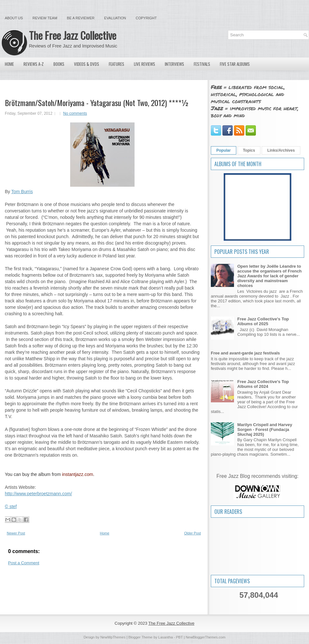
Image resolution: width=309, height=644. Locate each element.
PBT (179, 637)
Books (59, 64)
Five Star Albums (235, 64)
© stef (11, 506)
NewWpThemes (113, 637)
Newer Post (16, 533)
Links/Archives (281, 150)
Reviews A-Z (34, 64)
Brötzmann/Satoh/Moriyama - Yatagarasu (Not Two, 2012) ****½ (97, 103)
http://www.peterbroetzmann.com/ (38, 494)
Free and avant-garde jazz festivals (245, 353)
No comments (75, 113)
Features (117, 64)
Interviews (174, 64)
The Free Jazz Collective (73, 35)
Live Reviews (145, 64)
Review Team (45, 18)
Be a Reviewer (81, 18)
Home (9, 64)
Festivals (202, 64)
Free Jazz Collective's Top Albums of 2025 (263, 321)
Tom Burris (22, 192)
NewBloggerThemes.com (206, 637)
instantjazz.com (78, 474)
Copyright (146, 18)
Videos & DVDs (87, 64)
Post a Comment (24, 563)
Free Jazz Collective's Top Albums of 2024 (263, 384)
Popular (224, 150)
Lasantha (166, 637)
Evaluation (115, 18)
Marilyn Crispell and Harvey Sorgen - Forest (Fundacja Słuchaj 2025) (265, 429)
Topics (249, 150)
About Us (14, 18)
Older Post (192, 533)
